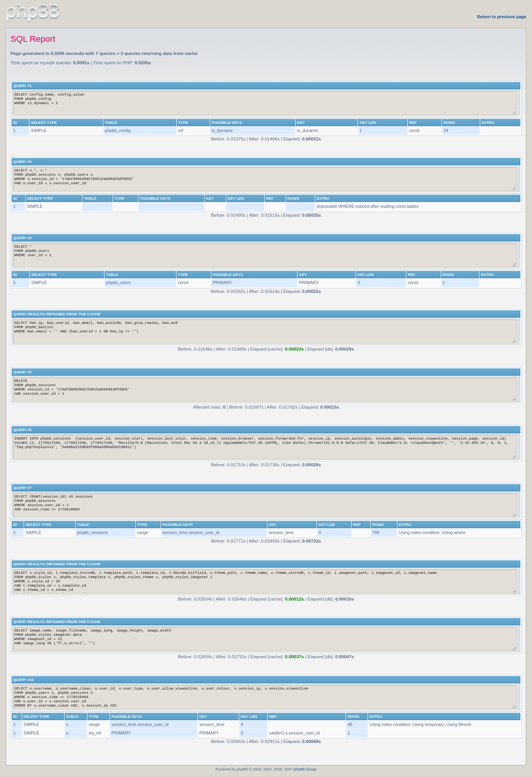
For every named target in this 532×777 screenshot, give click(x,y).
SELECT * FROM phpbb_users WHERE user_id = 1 (265, 255)
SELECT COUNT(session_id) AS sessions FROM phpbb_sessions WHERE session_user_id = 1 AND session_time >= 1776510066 (265, 505)
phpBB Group (305, 769)
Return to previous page (502, 17)
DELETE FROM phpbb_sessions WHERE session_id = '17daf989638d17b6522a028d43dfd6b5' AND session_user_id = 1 (265, 389)
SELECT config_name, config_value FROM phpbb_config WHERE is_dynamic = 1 (265, 103)
